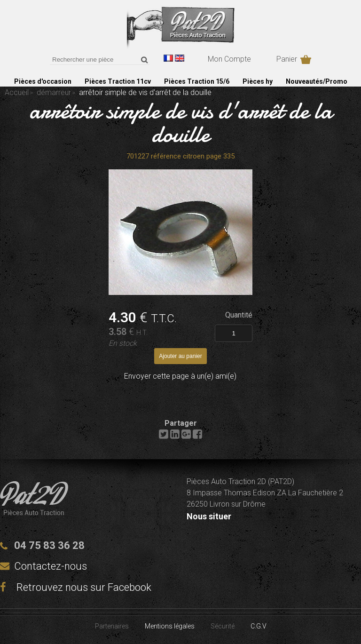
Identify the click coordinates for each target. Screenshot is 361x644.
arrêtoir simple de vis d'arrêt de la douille (181, 122)
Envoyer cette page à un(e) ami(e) (180, 376)
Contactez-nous (51, 566)
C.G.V (259, 626)
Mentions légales (170, 626)
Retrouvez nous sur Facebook (76, 587)
